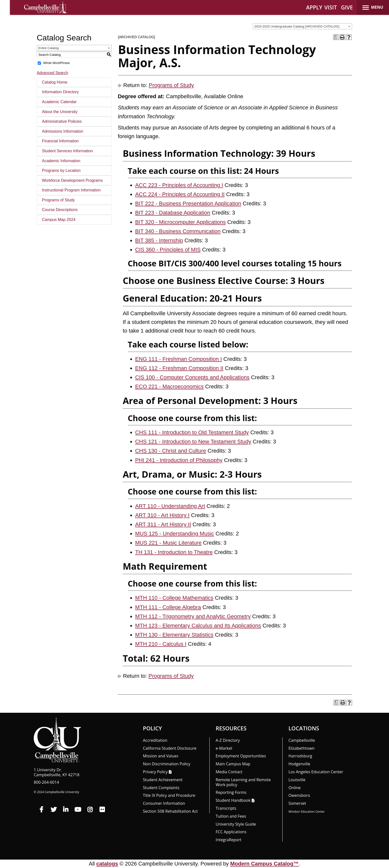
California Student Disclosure (170, 748)
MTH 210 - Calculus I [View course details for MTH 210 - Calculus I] (161, 644)
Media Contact (229, 772)
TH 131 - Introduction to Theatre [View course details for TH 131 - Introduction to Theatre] (174, 552)
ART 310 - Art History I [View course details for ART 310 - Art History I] (162, 515)
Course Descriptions (60, 210)
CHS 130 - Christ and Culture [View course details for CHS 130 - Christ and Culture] (171, 451)
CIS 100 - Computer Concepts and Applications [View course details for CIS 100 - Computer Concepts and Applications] (192, 377)
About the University (60, 112)
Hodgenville (299, 764)
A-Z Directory (228, 740)
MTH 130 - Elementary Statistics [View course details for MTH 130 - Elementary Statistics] (174, 635)
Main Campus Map (233, 764)
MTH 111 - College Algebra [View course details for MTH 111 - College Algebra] (168, 607)
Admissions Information (63, 131)
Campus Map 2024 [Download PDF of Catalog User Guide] (59, 220)
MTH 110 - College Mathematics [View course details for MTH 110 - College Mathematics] (174, 598)
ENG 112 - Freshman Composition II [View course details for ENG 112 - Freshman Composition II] (179, 368)
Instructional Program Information (71, 190)
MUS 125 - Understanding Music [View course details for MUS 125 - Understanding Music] (175, 534)
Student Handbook (233, 800)
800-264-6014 (46, 782)
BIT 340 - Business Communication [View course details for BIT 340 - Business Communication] (178, 231)
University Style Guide (236, 824)
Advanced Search (52, 73)
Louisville (297, 780)
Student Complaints (161, 788)
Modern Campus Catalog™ (264, 864)
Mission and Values (161, 756)
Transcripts (226, 808)
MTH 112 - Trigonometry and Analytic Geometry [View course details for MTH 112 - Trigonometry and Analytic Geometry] (193, 616)
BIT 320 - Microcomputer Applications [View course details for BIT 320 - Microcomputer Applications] (180, 222)
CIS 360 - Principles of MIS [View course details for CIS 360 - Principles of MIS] (168, 250)
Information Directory (60, 92)
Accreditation (155, 740)
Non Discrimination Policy (167, 764)
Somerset (297, 803)
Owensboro (299, 795)
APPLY (314, 7)
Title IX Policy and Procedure (169, 795)
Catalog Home (55, 82)
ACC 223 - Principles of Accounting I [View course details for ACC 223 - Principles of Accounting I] (179, 185)
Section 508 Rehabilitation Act (170, 811)
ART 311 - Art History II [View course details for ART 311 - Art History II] (163, 524)
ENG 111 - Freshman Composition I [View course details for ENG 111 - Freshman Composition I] (179, 359)
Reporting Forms (231, 792)
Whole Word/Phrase (56, 63)
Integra (228, 840)
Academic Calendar (59, 102)
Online (295, 788)
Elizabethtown (302, 748)
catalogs (107, 864)
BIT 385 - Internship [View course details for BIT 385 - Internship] (159, 240)
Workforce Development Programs (72, 180)
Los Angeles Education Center (316, 772)
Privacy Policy (155, 772)
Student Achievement (163, 780)
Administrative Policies (62, 121)
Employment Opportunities (241, 756)
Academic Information (61, 161)
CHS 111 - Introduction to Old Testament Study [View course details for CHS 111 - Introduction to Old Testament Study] (192, 432)
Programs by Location (61, 170)
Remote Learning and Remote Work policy (243, 782)
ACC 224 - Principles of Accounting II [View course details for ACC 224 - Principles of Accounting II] (180, 194)
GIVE (347, 7)
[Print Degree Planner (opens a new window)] (336, 37)
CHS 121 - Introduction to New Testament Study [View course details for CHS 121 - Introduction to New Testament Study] (193, 442)
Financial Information (60, 141)
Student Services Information (67, 151)
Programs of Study (58, 200)
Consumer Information (164, 803)
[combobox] (302, 26)
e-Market (224, 748)
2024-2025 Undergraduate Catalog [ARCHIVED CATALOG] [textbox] (297, 26)
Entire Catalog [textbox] (48, 48)
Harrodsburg (300, 756)
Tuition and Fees (231, 816)
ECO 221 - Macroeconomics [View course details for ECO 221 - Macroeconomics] (169, 387)
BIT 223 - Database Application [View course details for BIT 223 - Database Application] (173, 213)
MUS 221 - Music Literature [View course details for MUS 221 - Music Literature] (168, 543)
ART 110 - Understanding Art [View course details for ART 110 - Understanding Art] (170, 506)
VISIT (331, 7)
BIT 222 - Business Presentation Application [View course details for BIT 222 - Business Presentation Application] (188, 203)
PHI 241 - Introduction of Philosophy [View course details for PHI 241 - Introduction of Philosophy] (179, 460)
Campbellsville (302, 740)
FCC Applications (231, 832)
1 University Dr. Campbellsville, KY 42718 (57, 772)
